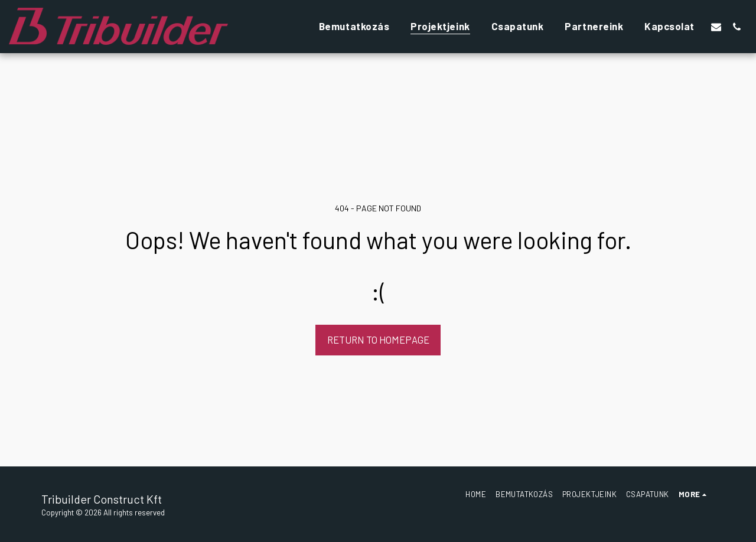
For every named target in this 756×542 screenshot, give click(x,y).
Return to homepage (378, 339)
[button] (716, 27)
